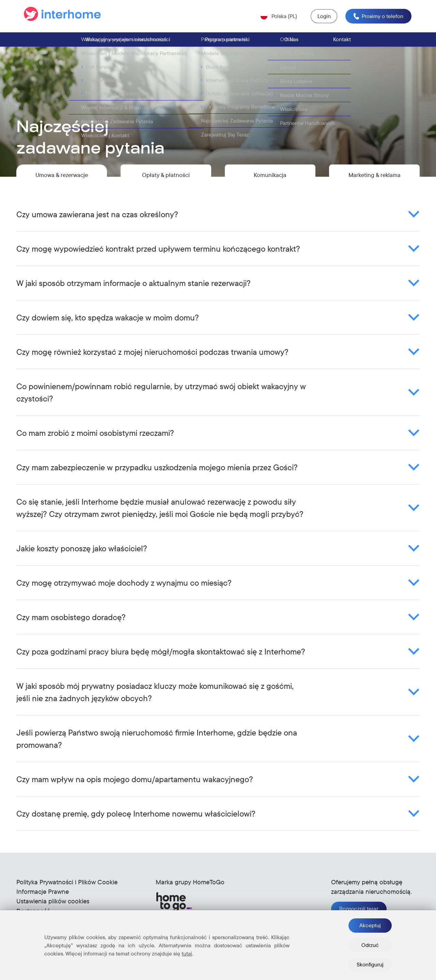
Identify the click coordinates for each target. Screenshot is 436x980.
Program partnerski (227, 42)
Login (322, 17)
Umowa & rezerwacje (62, 179)
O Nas (291, 42)
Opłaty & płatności (166, 179)
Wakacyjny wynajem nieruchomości (128, 42)
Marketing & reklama (374, 179)
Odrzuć (370, 945)
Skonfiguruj (370, 964)
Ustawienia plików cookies (53, 908)
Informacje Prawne (43, 898)
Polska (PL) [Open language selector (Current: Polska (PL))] (281, 17)
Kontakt (342, 42)
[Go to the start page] (63, 17)
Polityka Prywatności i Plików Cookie (67, 889)
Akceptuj (370, 925)
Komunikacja (270, 179)
